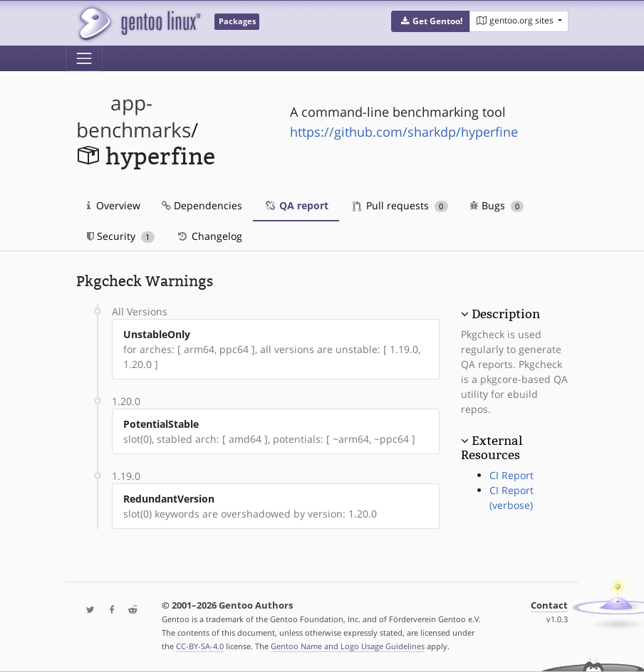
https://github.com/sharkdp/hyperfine (404, 132)
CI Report (511, 475)
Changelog (209, 236)
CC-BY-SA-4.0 (200, 646)
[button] (431, 21)
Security (121, 236)
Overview (114, 205)
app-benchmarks (134, 116)
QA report (296, 205)
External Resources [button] (492, 448)
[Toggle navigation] (84, 58)
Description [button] (506, 314)
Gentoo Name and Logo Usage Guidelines (348, 646)
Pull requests (400, 205)
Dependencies (202, 205)
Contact (549, 605)
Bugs (497, 205)
